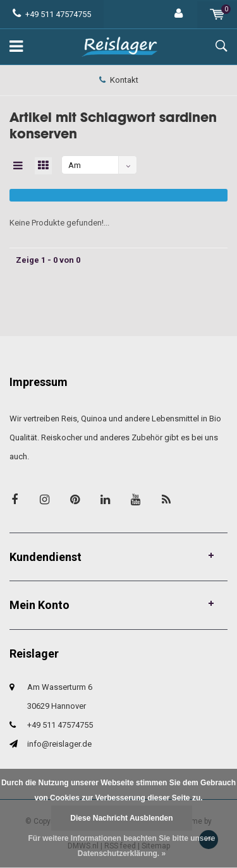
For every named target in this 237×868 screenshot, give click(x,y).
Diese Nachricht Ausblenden (121, 818)
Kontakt (119, 80)
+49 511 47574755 (52, 14)
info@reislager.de (59, 744)
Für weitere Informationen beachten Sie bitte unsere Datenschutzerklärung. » (121, 846)
